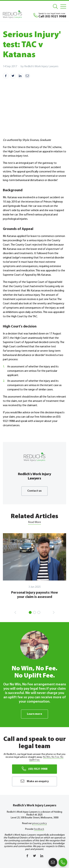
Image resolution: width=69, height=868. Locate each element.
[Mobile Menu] (63, 6)
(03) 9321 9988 (35, 769)
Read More (34, 522)
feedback (39, 829)
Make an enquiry (34, 781)
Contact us (34, 491)
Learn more (34, 714)
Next (54, 612)
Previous (15, 612)
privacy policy (40, 823)
